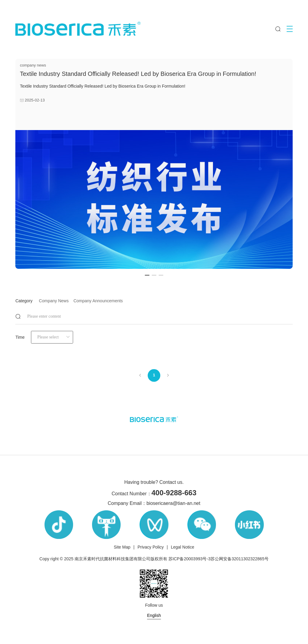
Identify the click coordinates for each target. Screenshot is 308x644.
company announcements (98, 301)
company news (54, 301)
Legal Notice (183, 547)
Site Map (122, 547)
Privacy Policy (151, 547)
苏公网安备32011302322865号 (240, 559)
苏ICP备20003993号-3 (189, 559)
